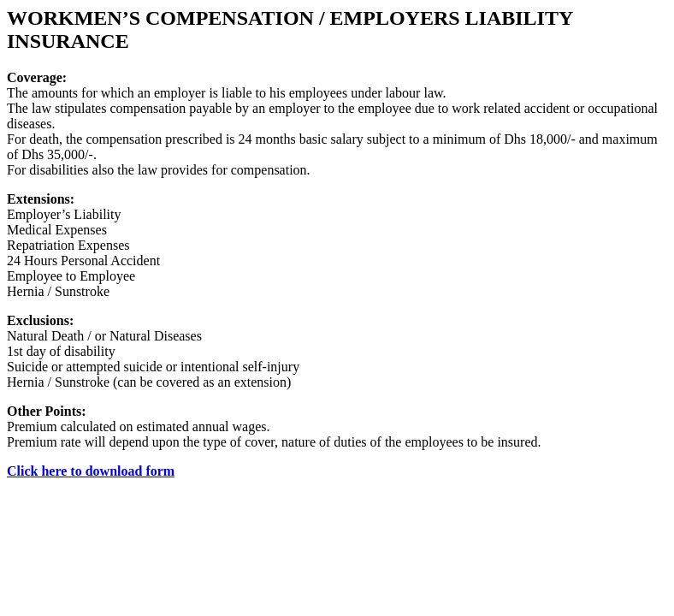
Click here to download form (91, 471)
